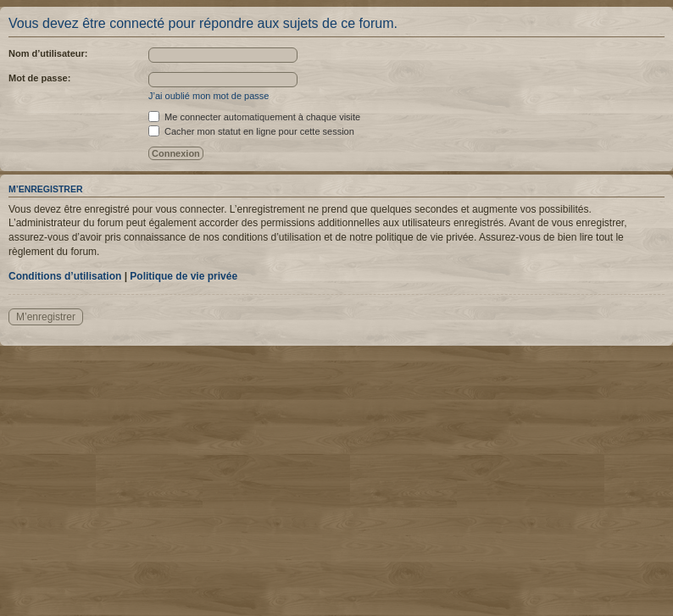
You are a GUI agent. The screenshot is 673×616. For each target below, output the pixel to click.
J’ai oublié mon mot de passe (209, 96)
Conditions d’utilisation (65, 276)
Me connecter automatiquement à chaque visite (254, 117)
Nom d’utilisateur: (48, 53)
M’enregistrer (46, 317)
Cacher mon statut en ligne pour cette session (251, 131)
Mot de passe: (39, 78)
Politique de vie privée (184, 276)
